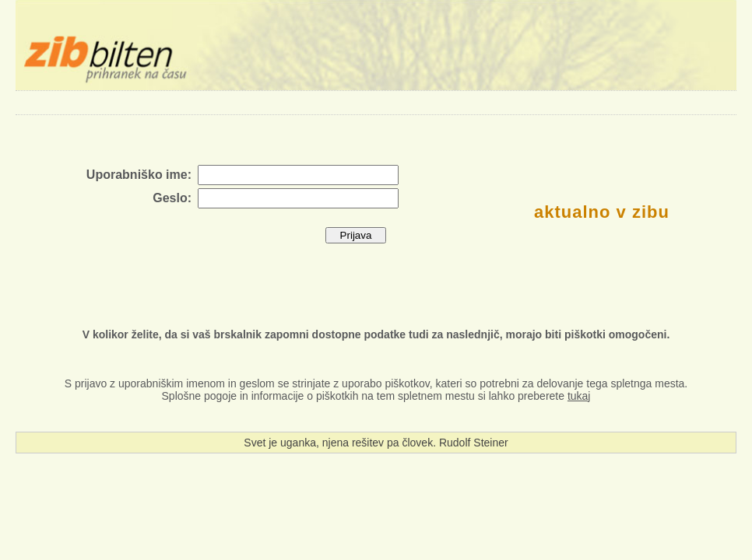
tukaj (579, 396)
